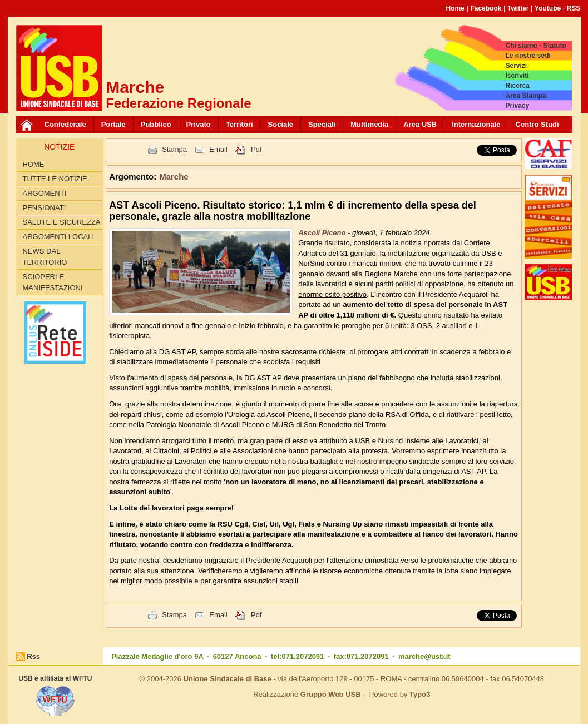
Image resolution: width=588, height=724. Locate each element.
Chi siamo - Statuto (535, 46)
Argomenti (45, 193)
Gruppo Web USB (331, 694)
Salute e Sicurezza (62, 222)
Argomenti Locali (59, 237)
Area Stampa (525, 96)
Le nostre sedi (528, 56)
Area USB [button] (420, 124)
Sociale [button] (281, 124)
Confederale (65, 124)
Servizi (516, 66)
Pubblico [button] (156, 124)
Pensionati (45, 208)
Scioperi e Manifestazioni (53, 282)
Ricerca (517, 86)
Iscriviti (517, 76)
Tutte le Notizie (55, 179)
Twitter (518, 8)
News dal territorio (45, 257)
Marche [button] (174, 177)
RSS (574, 8)
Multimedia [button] (369, 124)
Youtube (548, 8)
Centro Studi (537, 124)
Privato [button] (199, 124)
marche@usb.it (424, 656)
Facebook (486, 8)
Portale (113, 124)
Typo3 (420, 694)
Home (455, 8)
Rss (33, 656)
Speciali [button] (322, 124)
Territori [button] (239, 124)
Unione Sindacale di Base (228, 679)
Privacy (517, 106)
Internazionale (476, 124)
